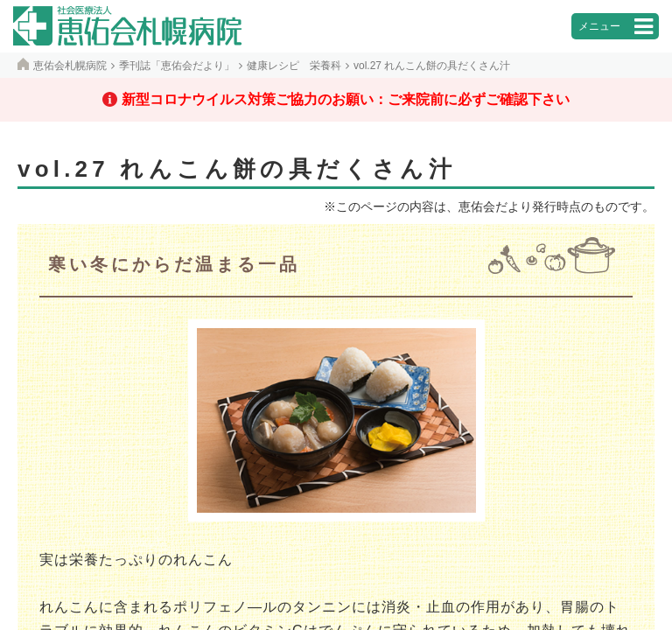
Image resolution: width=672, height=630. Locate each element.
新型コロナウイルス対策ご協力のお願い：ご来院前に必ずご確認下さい (346, 99)
